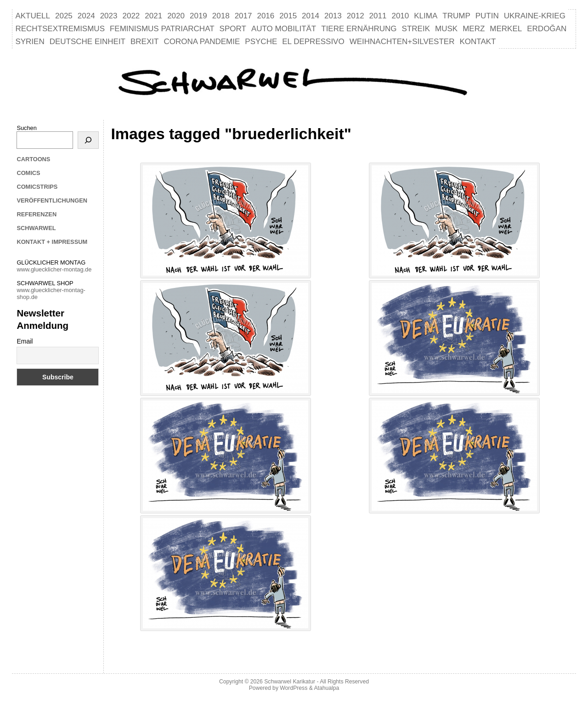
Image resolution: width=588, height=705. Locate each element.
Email (25, 341)
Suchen (26, 128)
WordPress (294, 688)
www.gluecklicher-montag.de (54, 269)
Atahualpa (326, 688)
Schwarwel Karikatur (290, 682)
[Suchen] (88, 140)
